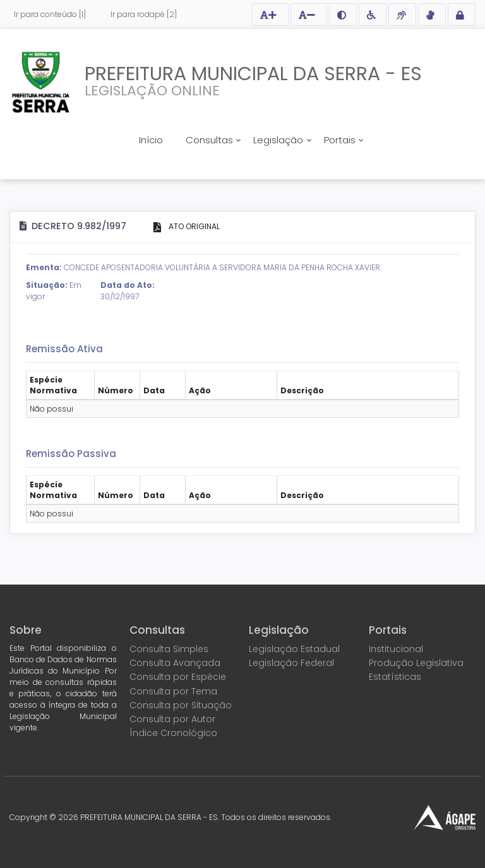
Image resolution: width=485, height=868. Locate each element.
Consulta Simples (169, 649)
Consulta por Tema (173, 691)
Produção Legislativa (416, 663)
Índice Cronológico (173, 733)
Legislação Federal (291, 663)
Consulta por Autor (172, 719)
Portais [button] (341, 140)
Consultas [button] (211, 140)
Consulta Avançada (175, 663)
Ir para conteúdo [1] (50, 14)
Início (151, 140)
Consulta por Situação (181, 705)
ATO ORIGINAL (193, 226)
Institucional (396, 649)
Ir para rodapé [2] (144, 14)
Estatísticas (395, 677)
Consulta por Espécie (178, 677)
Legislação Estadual (294, 649)
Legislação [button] (279, 140)
